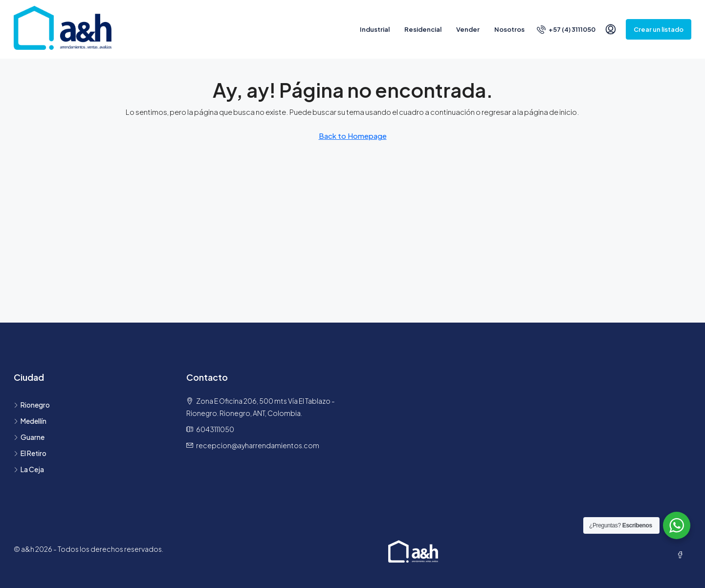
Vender (468, 29)
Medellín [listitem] (30, 421)
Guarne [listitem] (29, 437)
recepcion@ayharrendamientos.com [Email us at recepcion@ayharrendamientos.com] (258, 445)
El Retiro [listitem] (30, 453)
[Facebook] (682, 555)
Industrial (375, 29)
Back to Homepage (353, 136)
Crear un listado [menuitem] (659, 29)
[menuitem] (566, 29)
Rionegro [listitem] (32, 405)
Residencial (423, 29)
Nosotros (509, 29)
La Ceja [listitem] (29, 469)
